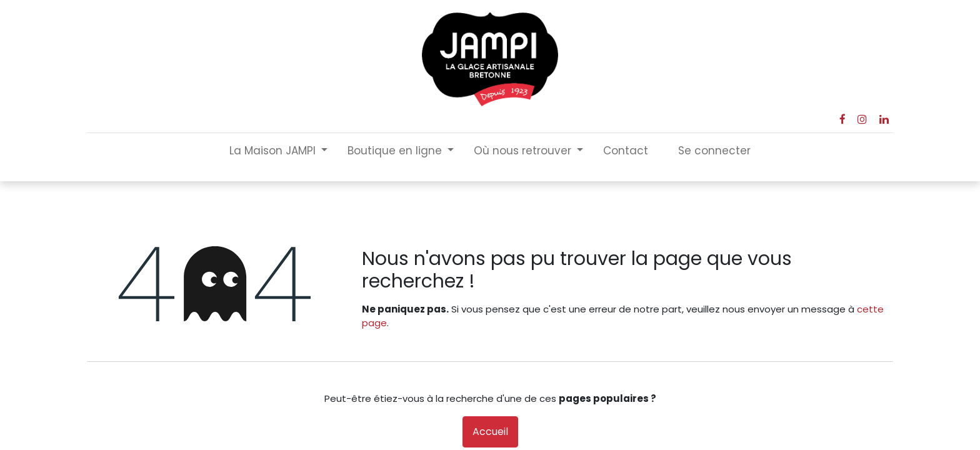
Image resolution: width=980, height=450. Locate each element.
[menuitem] (626, 151)
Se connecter (714, 151)
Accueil (490, 432)
